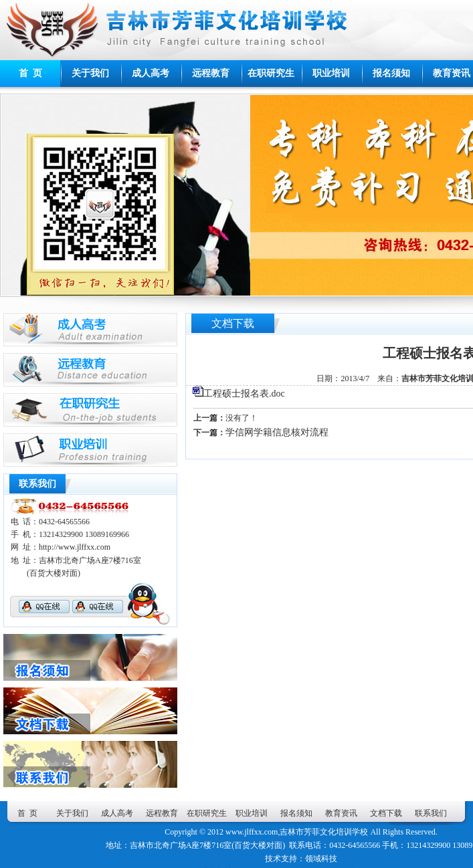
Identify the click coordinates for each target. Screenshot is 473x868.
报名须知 (391, 73)
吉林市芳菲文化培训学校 (324, 832)
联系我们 (431, 813)
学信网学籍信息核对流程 (277, 432)
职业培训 (331, 73)
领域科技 (321, 859)
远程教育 (211, 73)
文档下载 (386, 813)
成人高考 (151, 73)
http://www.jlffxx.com (75, 547)
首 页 (30, 73)
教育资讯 (341, 813)
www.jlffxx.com (252, 832)
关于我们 (90, 73)
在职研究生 (271, 73)
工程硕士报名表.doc (244, 394)
